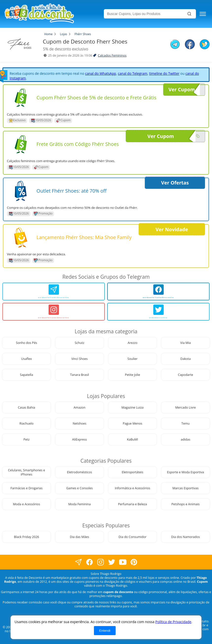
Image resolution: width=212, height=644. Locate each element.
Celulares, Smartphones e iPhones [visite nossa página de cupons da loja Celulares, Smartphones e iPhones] (26, 472)
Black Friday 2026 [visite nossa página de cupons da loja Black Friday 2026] (26, 537)
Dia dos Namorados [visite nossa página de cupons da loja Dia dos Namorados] (185, 537)
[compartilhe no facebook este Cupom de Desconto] (190, 45)
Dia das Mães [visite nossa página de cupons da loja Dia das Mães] (80, 537)
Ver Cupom (184, 90)
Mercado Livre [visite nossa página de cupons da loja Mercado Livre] (185, 407)
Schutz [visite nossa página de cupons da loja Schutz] (79, 343)
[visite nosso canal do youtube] (123, 562)
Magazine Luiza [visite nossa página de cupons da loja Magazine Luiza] (133, 407)
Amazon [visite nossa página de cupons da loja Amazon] (80, 407)
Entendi (105, 631)
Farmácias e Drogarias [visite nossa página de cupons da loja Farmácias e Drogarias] (26, 488)
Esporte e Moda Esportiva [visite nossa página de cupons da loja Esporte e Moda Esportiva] (186, 472)
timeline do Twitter (164, 73)
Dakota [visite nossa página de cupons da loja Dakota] (186, 359)
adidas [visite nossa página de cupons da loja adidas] (185, 439)
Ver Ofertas (175, 183)
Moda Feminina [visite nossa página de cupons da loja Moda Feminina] (79, 504)
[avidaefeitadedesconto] (54, 291)
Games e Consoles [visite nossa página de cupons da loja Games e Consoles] (80, 488)
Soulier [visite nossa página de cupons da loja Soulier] (132, 359)
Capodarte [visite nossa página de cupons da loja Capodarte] (186, 375)
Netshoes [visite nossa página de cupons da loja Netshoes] (79, 423)
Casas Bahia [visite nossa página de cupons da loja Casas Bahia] (26, 407)
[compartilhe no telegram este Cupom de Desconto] (175, 45)
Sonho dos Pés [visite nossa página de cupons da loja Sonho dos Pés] (27, 343)
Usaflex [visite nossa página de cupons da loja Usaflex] (26, 359)
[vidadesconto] (158, 312)
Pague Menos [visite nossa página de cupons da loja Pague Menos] (132, 423)
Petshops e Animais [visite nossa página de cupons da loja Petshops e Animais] (185, 504)
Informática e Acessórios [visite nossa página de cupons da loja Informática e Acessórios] (133, 488)
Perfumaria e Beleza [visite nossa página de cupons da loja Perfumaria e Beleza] (133, 504)
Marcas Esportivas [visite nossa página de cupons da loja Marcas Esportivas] (185, 488)
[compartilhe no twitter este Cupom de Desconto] (205, 48)
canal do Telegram (133, 73)
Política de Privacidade (173, 622)
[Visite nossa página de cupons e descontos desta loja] (21, 98)
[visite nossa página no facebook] (78, 562)
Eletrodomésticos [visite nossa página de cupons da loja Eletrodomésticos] (80, 472)
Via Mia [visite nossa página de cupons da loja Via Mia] (185, 343)
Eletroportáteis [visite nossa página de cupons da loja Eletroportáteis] (132, 472)
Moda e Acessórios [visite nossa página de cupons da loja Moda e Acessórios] (27, 504)
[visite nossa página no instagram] (100, 562)
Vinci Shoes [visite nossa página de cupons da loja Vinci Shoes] (79, 359)
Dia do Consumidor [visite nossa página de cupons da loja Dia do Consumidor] (132, 537)
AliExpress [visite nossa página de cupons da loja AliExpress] (80, 439)
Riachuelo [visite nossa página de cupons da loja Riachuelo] (26, 423)
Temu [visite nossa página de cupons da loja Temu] (185, 423)
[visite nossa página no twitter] (112, 562)
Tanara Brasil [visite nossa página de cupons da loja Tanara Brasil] (79, 375)
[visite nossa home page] (53, 14)
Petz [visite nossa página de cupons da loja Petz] (26, 439)
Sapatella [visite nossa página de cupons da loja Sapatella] (27, 375)
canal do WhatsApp (101, 73)
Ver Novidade (172, 229)
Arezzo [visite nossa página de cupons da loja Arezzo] (133, 343)
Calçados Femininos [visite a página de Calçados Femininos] (112, 55)
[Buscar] (189, 14)
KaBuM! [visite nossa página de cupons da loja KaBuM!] (132, 439)
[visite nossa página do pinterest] (134, 562)
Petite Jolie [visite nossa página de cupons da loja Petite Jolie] (133, 375)
